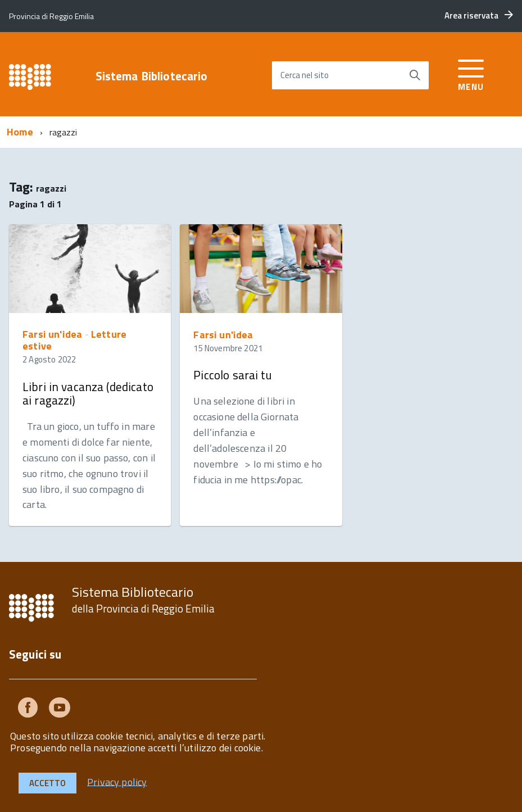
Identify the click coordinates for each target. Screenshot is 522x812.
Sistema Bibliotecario (152, 76)
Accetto (47, 783)
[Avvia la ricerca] (415, 75)
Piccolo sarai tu (232, 375)
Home (20, 132)
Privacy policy (117, 781)
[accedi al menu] (471, 73)
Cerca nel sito (305, 75)
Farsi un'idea (52, 334)
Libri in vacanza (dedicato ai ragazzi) (88, 393)
